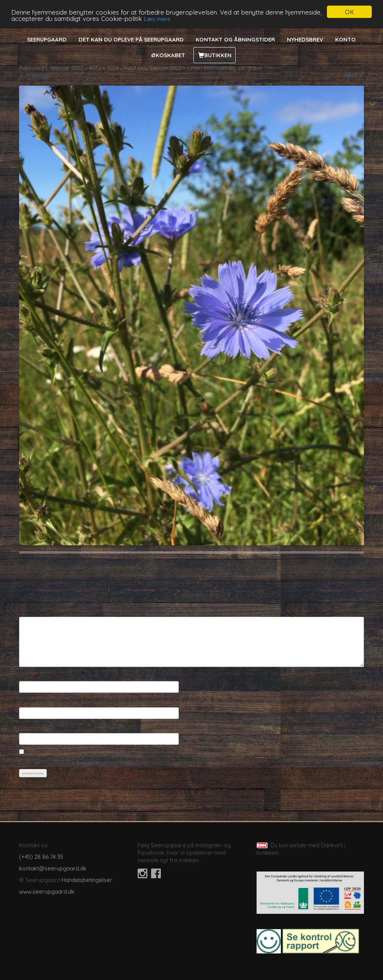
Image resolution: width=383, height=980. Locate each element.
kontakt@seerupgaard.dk (53, 868)
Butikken (218, 55)
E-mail (29, 700)
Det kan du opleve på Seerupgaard (131, 39)
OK (350, 12)
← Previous (34, 75)
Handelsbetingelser (87, 880)
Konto (345, 39)
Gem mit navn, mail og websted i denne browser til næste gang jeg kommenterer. (125, 761)
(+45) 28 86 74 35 (41, 857)
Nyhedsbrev (305, 39)
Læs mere (157, 19)
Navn (27, 675)
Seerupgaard (47, 39)
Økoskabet (168, 55)
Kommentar (36, 610)
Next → (354, 75)
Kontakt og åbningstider (235, 39)
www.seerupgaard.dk (47, 892)
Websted (31, 727)
